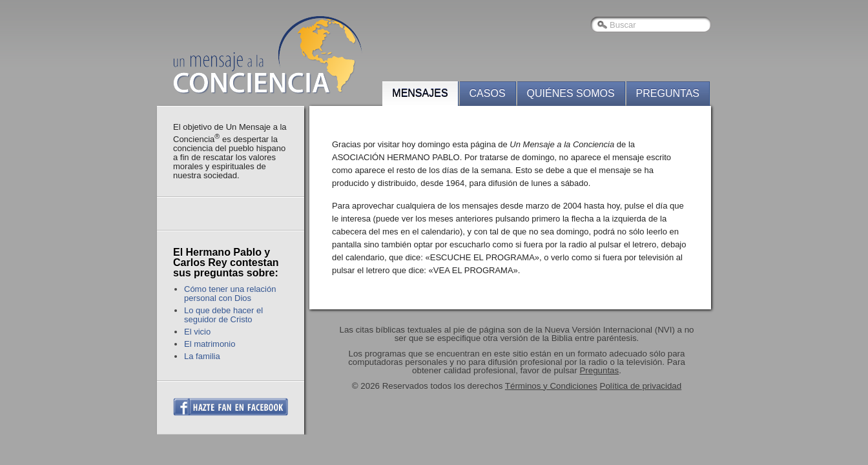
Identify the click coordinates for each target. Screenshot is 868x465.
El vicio (197, 332)
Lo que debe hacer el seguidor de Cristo (223, 315)
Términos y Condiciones (551, 386)
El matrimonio (210, 344)
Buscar (623, 25)
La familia (202, 356)
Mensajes (420, 93)
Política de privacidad (641, 386)
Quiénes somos (571, 93)
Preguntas (668, 93)
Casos (488, 93)
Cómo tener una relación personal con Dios (230, 294)
